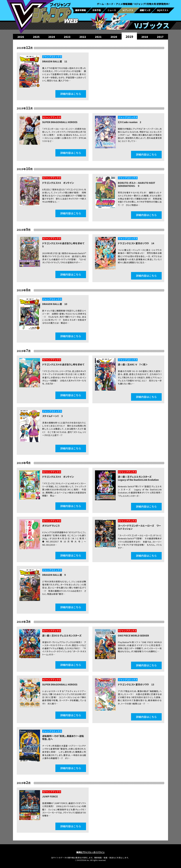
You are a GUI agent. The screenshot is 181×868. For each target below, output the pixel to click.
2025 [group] (36, 37)
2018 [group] (145, 37)
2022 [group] (83, 37)
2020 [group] (114, 37)
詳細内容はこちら (71, 94)
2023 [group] (67, 37)
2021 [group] (98, 37)
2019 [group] (129, 37)
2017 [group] (160, 37)
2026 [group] (21, 37)
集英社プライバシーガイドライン (90, 852)
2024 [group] (52, 37)
